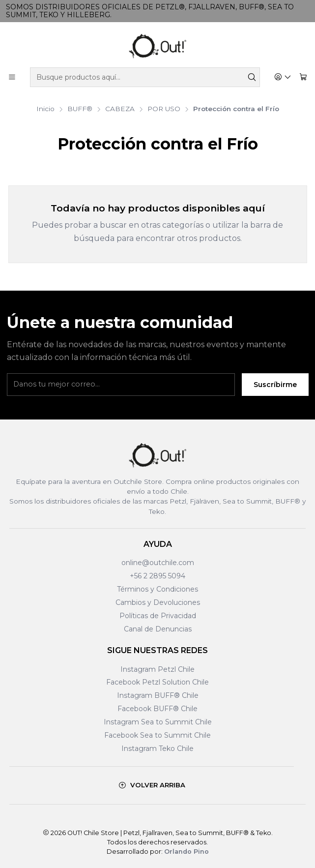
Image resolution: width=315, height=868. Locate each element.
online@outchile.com (158, 563)
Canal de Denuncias (158, 629)
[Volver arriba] (152, 785)
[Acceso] (283, 77)
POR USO (164, 109)
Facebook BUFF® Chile (157, 709)
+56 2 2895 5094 (157, 576)
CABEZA (120, 109)
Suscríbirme (275, 385)
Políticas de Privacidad (158, 616)
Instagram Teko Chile (157, 748)
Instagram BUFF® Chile (158, 695)
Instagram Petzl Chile (157, 669)
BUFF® (80, 109)
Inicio (45, 109)
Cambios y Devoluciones (158, 602)
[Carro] (303, 77)
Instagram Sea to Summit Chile (158, 722)
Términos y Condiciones (157, 589)
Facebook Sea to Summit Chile (157, 735)
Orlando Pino (186, 852)
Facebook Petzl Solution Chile (157, 682)
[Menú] (12, 77)
